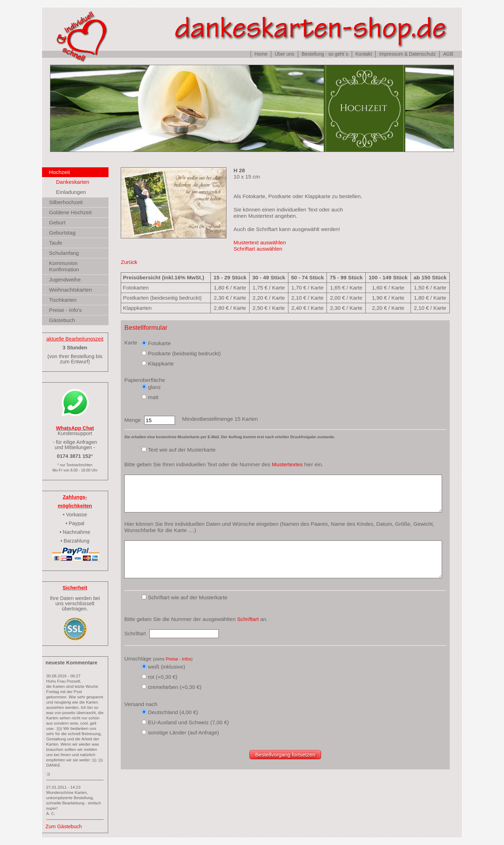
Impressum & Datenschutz (407, 54)
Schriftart (248, 619)
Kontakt (364, 54)
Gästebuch (62, 320)
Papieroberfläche (145, 380)
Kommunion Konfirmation (64, 266)
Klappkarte (161, 364)
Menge (132, 420)
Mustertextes (287, 464)
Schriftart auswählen (258, 249)
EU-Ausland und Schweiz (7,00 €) (188, 722)
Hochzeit (59, 172)
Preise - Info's (65, 310)
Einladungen (71, 192)
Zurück (129, 262)
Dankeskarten (73, 182)
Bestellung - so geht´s (325, 54)
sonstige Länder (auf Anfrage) (184, 732)
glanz (155, 387)
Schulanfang (64, 253)
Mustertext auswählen (260, 242)
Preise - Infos (179, 659)
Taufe (56, 243)
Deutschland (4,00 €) (173, 712)
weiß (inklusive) (167, 667)
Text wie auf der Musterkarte (182, 450)
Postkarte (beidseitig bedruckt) (184, 353)
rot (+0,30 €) (163, 677)
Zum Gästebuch (64, 826)
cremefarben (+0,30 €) (175, 687)
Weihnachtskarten (71, 290)
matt (153, 397)
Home (261, 54)
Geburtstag (62, 233)
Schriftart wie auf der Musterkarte (188, 597)
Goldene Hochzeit (70, 212)
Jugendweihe (65, 280)
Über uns (285, 54)
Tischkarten (63, 300)
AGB (448, 54)
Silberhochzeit (66, 202)
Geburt (57, 222)
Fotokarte (159, 343)
